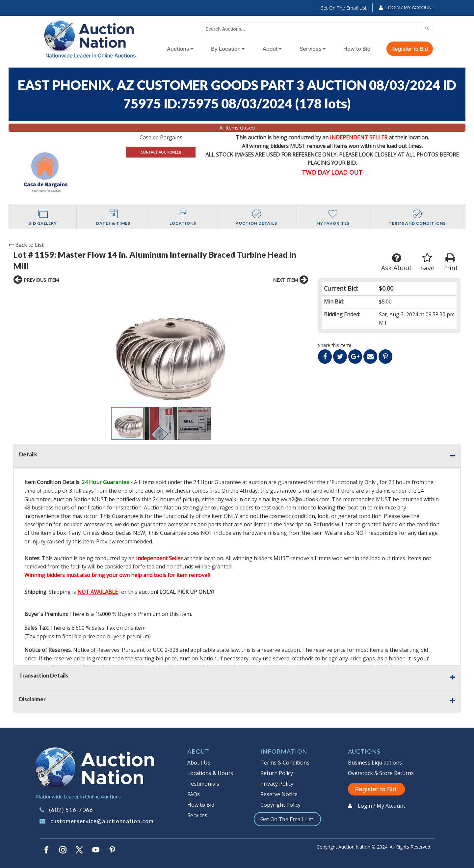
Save (427, 262)
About (270, 49)
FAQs (194, 794)
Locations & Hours (210, 773)
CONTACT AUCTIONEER (161, 152)
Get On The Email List (343, 8)
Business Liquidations (375, 763)
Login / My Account (410, 8)
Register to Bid (410, 49)
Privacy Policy (277, 784)
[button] (78, 347)
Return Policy (277, 773)
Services (311, 49)
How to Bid (357, 49)
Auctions (178, 49)
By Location (226, 49)
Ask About (396, 262)
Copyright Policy (280, 805)
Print (450, 262)
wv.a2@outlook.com (305, 499)
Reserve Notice (279, 794)
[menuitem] (179, 49)
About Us (199, 763)
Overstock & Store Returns (381, 773)
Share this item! (334, 345)
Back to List (26, 245)
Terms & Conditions (285, 763)
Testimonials (203, 784)
